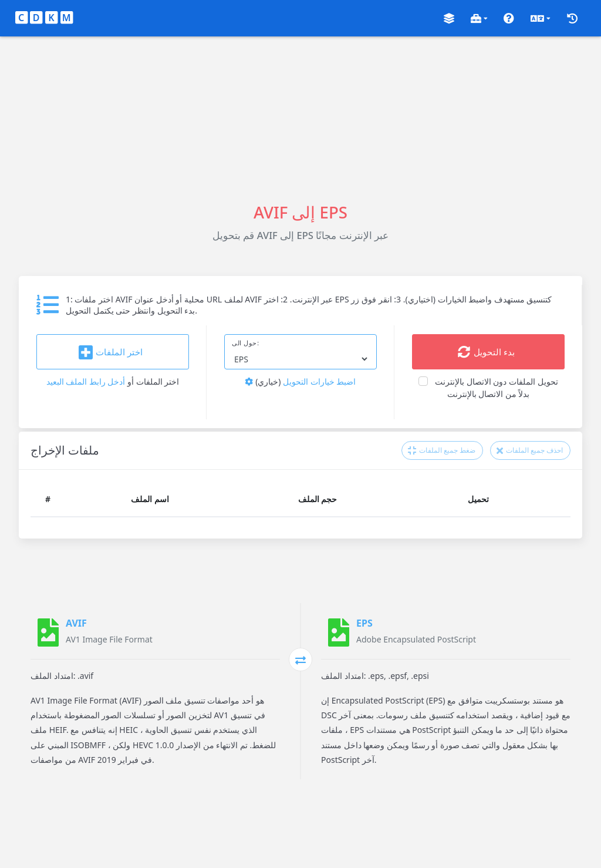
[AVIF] (48, 633)
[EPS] (339, 633)
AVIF (76, 623)
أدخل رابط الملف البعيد (86, 381)
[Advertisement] (300, 119)
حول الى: (246, 343)
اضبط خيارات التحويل (300, 381)
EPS (364, 623)
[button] (449, 18)
